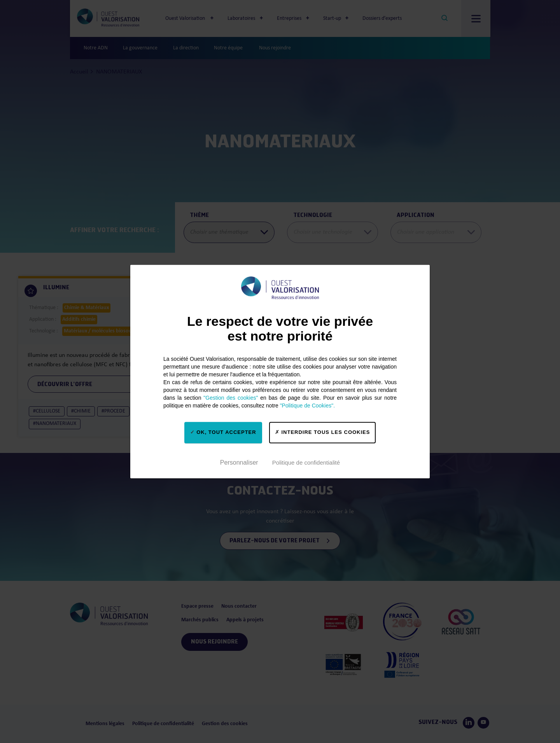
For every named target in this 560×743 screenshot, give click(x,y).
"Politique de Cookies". (307, 406)
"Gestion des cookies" (231, 398)
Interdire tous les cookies (323, 432)
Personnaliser (239, 462)
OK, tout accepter (223, 432)
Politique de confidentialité (306, 462)
